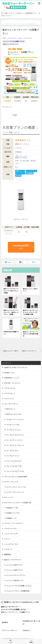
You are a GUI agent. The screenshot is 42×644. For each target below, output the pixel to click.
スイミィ (7, 539)
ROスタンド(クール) (14, 414)
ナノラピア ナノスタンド (15, 445)
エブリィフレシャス (11, 482)
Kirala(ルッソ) (11, 518)
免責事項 (5, 622)
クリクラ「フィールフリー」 (14, 523)
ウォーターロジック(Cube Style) (16, 477)
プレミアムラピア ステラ (15, 471)
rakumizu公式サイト (23, 247)
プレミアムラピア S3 (14, 466)
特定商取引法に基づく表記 (31, 622)
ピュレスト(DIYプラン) (15, 565)
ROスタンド (11, 409)
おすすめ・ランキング (12, 383)
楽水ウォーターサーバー (11, 44)
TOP (21, 602)
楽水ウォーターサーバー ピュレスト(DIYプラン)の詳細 (11, 291)
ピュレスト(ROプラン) (14, 570)
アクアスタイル (10, 388)
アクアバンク (9, 399)
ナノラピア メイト (13, 456)
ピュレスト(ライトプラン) (16, 575)
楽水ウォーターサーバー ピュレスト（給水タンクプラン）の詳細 (11, 312)
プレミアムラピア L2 (14, 461)
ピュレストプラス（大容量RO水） (19, 591)
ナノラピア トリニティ (15, 440)
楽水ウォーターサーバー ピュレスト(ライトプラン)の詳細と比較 (31, 312)
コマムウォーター (11, 528)
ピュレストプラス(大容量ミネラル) (14, 41)
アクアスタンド (10, 393)
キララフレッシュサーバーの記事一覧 (18, 503)
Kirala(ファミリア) (13, 513)
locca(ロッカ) (9, 373)
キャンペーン (9, 497)
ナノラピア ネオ (12, 451)
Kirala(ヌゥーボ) (12, 508)
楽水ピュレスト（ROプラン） (30, 290)
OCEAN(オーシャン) (11, 378)
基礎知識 (7, 554)
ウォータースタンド (11, 404)
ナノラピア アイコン (14, 430)
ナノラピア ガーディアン (15, 435)
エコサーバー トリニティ (15, 419)
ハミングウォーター (11, 544)
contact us (26, 630)
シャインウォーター (11, 534)
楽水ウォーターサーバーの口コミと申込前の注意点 (31, 334)
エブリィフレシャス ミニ (15, 492)
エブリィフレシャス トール (16, 487)
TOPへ (32, 641)
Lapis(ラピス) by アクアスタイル (16, 367)
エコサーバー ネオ (13, 425)
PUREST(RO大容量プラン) (11, 333)
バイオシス (8, 549)
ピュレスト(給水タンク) (15, 580)
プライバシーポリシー (10, 630)
